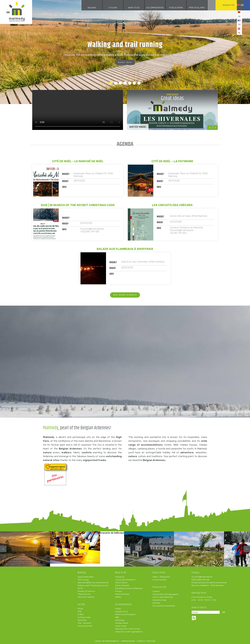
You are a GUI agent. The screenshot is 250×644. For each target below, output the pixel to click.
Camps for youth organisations (129, 632)
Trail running (83, 580)
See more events (125, 295)
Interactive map (159, 600)
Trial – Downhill (84, 623)
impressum (128, 641)
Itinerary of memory (86, 591)
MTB (80, 612)
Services (156, 603)
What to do (129, 8)
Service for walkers (86, 597)
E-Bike (81, 614)
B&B (117, 617)
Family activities (122, 594)
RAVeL (81, 609)
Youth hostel (121, 626)
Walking (87, 8)
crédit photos (146, 641)
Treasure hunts (84, 594)
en (238, 5)
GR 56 (80, 588)
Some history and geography (166, 594)
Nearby (118, 597)
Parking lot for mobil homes (128, 629)
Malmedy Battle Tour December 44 (93, 583)
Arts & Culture (121, 583)
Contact (156, 591)
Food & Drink (171, 8)
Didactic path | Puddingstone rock (93, 585)
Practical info (192, 8)
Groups (119, 591)
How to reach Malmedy (163, 597)
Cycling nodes (84, 617)
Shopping (120, 577)
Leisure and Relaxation (125, 580)
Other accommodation (125, 614)
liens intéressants (107, 641)
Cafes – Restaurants (161, 577)
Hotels (118, 609)
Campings (120, 620)
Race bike (82, 620)
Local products (159, 580)
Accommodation (150, 8)
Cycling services (85, 626)
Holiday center (122, 623)
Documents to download (164, 606)
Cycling (108, 8)
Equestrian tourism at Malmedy (129, 588)
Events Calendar (122, 585)
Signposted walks (86, 577)
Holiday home (121, 612)
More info (125, 62)
